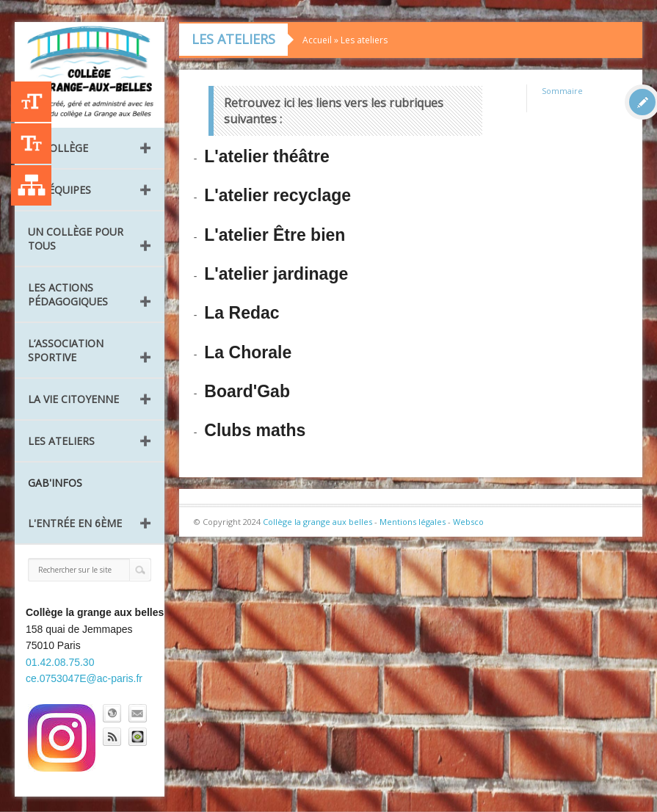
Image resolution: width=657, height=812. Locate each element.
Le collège (58, 148)
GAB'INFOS (55, 483)
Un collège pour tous (76, 239)
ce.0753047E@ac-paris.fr (84, 678)
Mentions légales (413, 522)
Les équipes (59, 190)
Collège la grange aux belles (317, 522)
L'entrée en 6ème (75, 523)
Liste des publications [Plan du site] (31, 185)
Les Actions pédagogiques (68, 294)
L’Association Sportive (66, 350)
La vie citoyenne (73, 399)
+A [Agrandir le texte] (31, 102)
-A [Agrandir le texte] (31, 144)
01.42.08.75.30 (60, 662)
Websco (468, 522)
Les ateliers (61, 441)
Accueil (317, 40)
